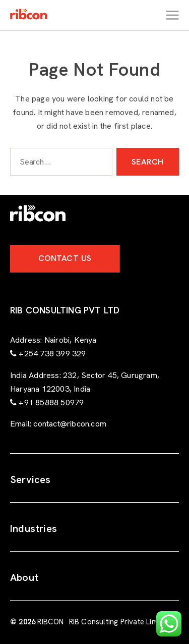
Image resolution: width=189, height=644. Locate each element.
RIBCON (50, 622)
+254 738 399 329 (52, 354)
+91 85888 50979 (51, 402)
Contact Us (65, 258)
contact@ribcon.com (70, 424)
